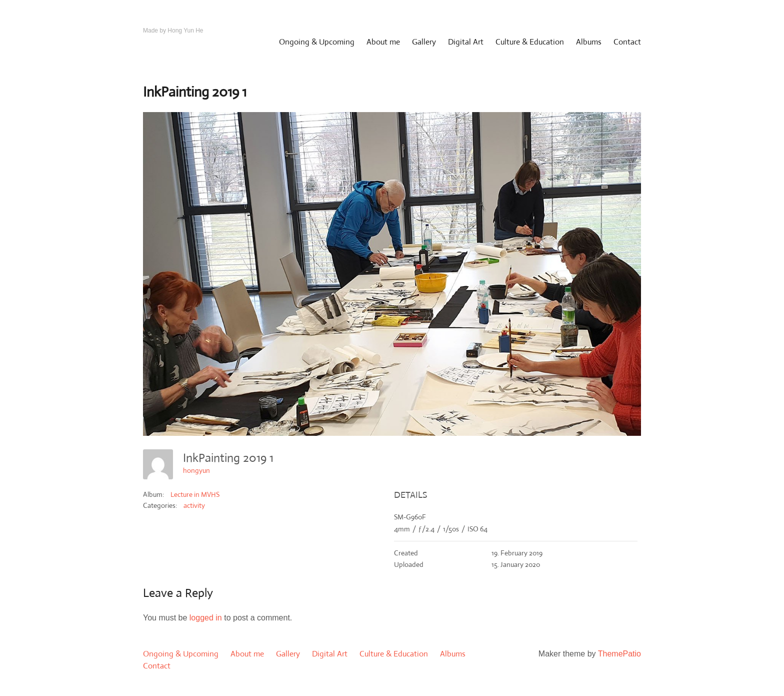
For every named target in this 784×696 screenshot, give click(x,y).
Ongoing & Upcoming (317, 42)
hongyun (196, 470)
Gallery (424, 42)
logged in (206, 618)
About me (383, 42)
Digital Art (466, 42)
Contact (627, 42)
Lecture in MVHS (195, 494)
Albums (589, 42)
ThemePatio (619, 654)
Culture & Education (530, 42)
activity (194, 505)
